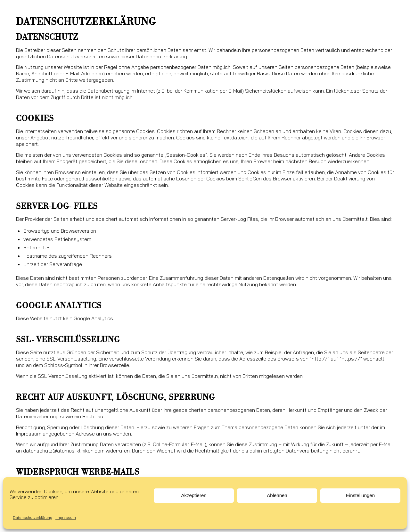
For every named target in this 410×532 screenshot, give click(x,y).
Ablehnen (277, 495)
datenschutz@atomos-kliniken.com (64, 451)
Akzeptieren (194, 495)
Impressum (66, 517)
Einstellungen (360, 495)
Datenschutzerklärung (33, 517)
